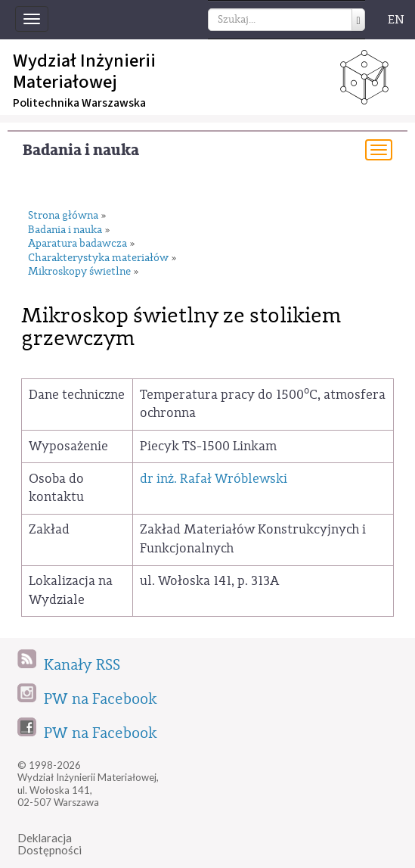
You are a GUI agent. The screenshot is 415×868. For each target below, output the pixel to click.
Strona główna (63, 216)
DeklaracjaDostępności (50, 844)
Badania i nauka (81, 150)
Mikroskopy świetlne (79, 272)
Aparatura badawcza (77, 244)
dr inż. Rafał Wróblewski (214, 479)
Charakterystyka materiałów (98, 258)
